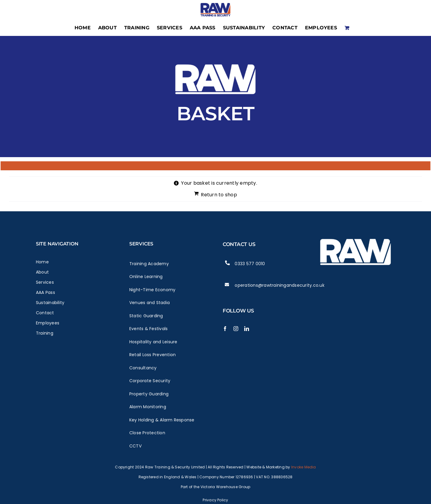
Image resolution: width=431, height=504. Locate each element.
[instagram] (236, 329)
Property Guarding (149, 394)
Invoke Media (304, 467)
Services (45, 282)
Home (42, 262)
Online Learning (146, 277)
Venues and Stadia (150, 303)
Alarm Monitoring (148, 407)
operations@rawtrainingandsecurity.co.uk (279, 285)
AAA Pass (45, 292)
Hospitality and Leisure (153, 342)
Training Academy (149, 264)
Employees (48, 323)
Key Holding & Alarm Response (162, 420)
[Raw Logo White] (356, 235)
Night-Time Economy (152, 290)
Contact (45, 313)
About (42, 272)
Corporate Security (150, 381)
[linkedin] (247, 329)
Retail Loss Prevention (152, 355)
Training (45, 333)
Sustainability (50, 303)
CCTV (135, 446)
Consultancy (143, 368)
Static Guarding (146, 316)
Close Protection (147, 433)
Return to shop (219, 195)
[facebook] (225, 329)
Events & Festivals (148, 329)
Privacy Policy (215, 500)
